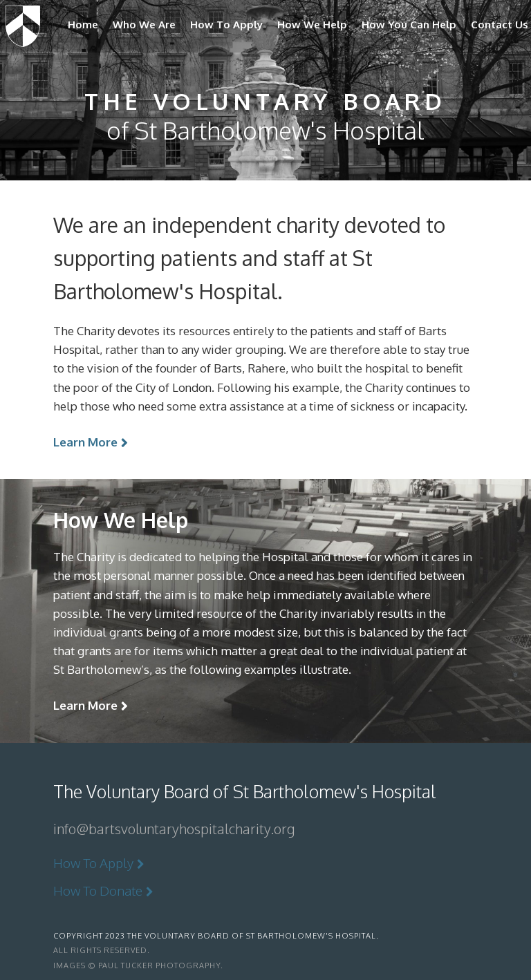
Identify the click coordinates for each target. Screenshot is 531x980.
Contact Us (500, 25)
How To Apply (226, 25)
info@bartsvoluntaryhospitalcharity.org (174, 829)
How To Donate (98, 890)
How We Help (312, 25)
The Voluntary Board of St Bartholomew (23, 23)
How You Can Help (409, 25)
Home (83, 25)
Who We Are (144, 25)
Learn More (85, 442)
